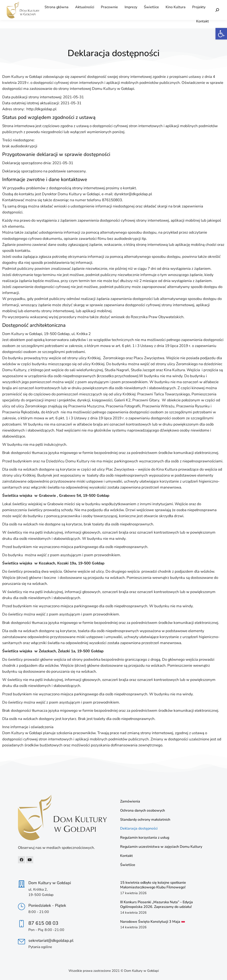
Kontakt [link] (126, 856)
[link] (221, 34)
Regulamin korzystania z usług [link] (145, 838)
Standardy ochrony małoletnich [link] (145, 820)
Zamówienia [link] (130, 802)
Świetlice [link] (128, 865)
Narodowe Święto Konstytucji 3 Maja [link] (153, 922)
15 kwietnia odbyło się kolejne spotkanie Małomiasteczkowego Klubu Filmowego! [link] (153, 885)
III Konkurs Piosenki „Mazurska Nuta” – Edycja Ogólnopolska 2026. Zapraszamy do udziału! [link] (157, 904)
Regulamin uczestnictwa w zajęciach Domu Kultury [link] (161, 847)
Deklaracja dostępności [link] (139, 829)
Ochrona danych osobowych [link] (143, 811)
